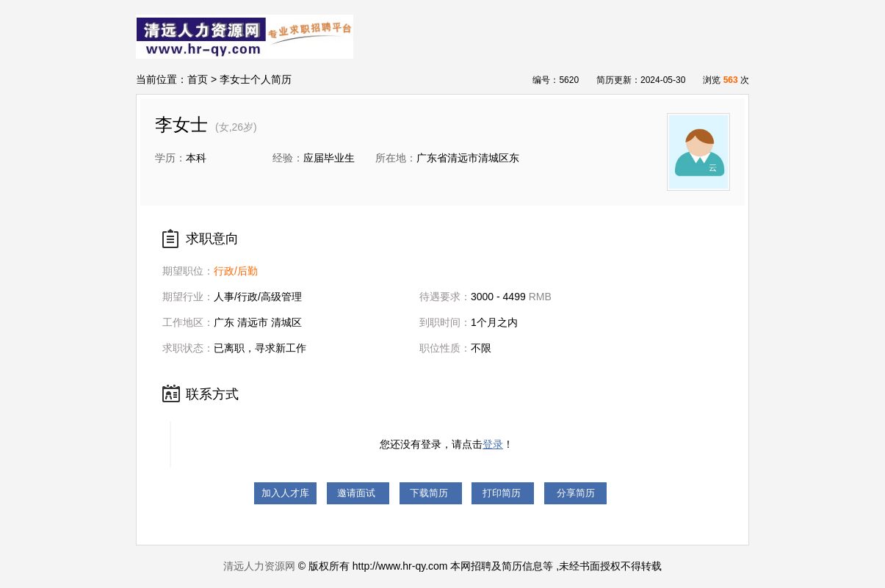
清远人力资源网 (259, 566)
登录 (493, 444)
